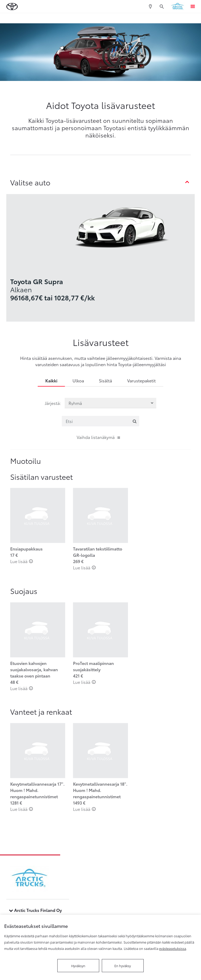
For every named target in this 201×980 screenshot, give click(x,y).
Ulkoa (78, 380)
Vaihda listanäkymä (99, 437)
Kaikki (51, 380)
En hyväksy (123, 966)
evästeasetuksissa (173, 948)
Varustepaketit (141, 380)
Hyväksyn (78, 966)
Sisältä (105, 380)
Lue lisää (22, 561)
